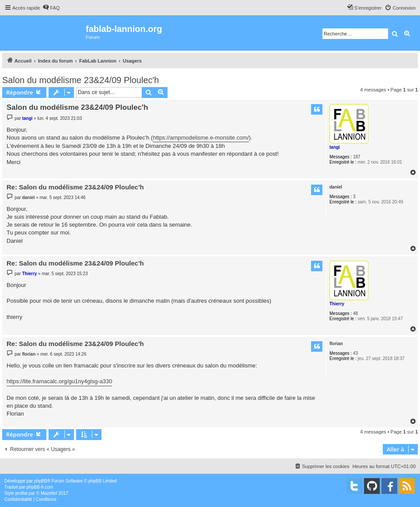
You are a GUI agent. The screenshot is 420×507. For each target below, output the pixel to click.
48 (355, 313)
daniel (336, 187)
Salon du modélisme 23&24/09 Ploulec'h (81, 80)
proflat (21, 493)
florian (336, 344)
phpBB (41, 481)
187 (357, 157)
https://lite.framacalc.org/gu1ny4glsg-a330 (59, 381)
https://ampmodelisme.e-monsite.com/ (201, 138)
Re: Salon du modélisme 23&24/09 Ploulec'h (75, 187)
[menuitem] (51, 8)
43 (355, 353)
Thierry (337, 304)
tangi (335, 147)
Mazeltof (49, 493)
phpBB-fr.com (40, 487)
